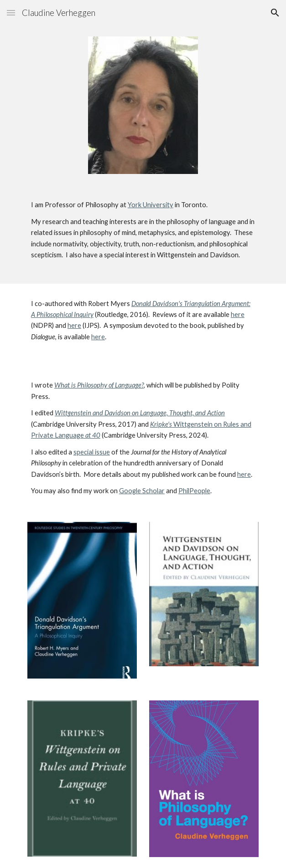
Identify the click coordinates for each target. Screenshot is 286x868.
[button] (11, 13)
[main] (143, 234)
